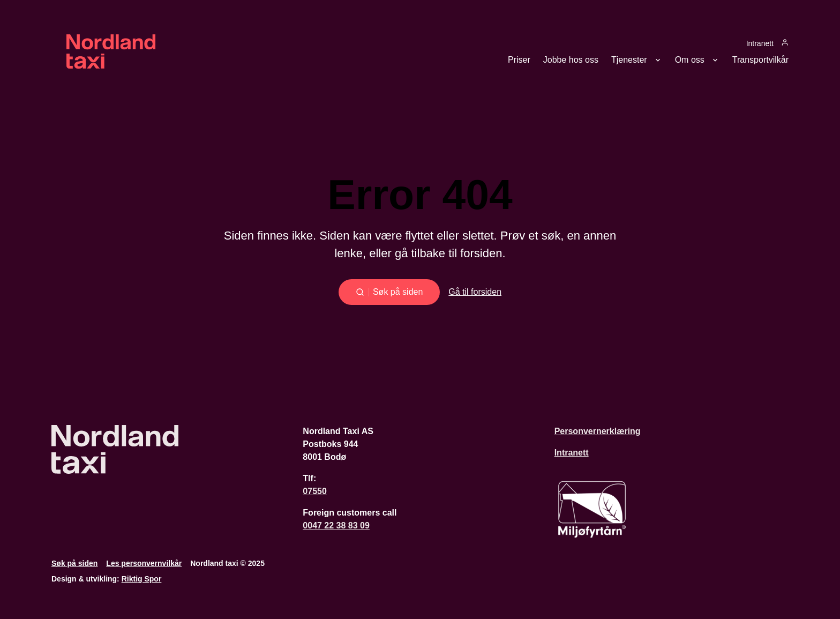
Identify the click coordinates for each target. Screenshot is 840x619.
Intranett (760, 43)
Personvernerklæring (598, 431)
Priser (519, 60)
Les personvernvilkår (144, 563)
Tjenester (629, 60)
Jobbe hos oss (571, 60)
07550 (315, 491)
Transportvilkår (760, 60)
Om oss (690, 60)
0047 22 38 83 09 (336, 525)
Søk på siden (74, 563)
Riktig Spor (142, 579)
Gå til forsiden (475, 292)
